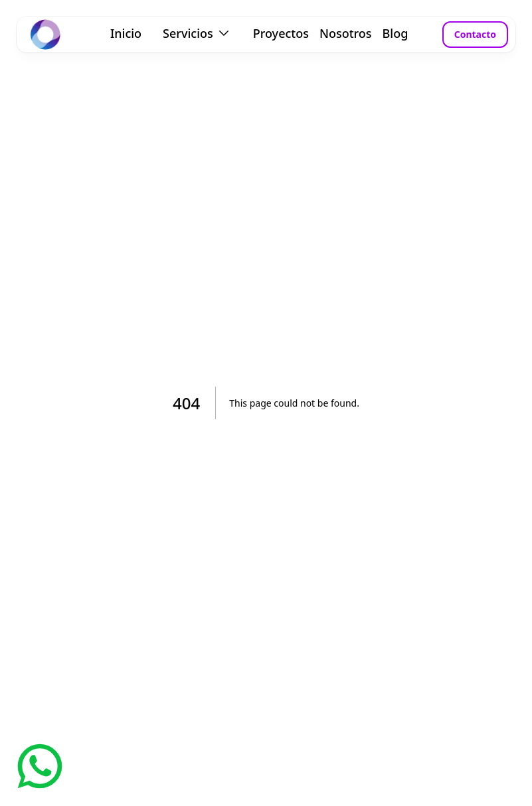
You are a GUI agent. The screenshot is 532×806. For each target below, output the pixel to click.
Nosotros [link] (346, 33)
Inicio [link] (126, 33)
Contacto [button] (475, 34)
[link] (45, 35)
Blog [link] (396, 33)
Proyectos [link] (281, 33)
